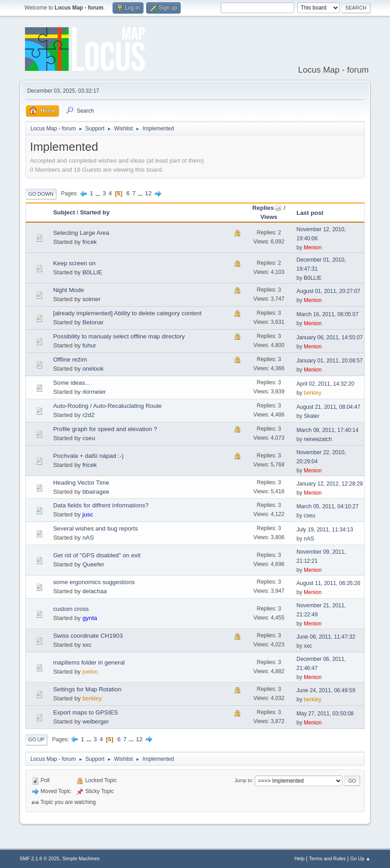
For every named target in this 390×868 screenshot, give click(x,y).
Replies (267, 208)
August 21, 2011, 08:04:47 (328, 407)
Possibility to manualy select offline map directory (119, 336)
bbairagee (96, 492)
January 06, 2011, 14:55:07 (330, 337)
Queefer (93, 564)
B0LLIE (92, 272)
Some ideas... (72, 383)
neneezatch (318, 439)
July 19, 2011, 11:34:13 (325, 530)
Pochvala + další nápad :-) (88, 456)
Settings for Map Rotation (87, 689)
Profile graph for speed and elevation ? (105, 429)
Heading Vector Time (81, 483)
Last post (310, 213)
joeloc (90, 672)
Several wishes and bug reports (96, 528)
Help (300, 858)
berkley (313, 393)
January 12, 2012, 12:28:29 (330, 484)
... (99, 193)
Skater (312, 416)
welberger (96, 722)
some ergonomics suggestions (94, 582)
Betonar (93, 322)
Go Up (36, 739)
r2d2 (88, 415)
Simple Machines (81, 858)
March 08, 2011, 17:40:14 (328, 430)
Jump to (243, 780)
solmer (91, 299)
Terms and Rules (328, 858)
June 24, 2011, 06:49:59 (326, 690)
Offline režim (70, 360)
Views (269, 217)
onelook (93, 369)
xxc (87, 645)
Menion (313, 248)
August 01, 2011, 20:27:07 (328, 291)
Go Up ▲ (360, 858)
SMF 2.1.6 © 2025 (39, 858)
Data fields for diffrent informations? (101, 505)
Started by (95, 212)
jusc (88, 514)
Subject (64, 212)
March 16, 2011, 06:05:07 (328, 314)
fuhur (89, 345)
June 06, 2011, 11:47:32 (326, 637)
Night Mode (69, 290)
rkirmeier (94, 392)
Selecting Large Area (81, 233)
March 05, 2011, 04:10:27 (328, 506)
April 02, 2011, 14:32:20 (325, 384)
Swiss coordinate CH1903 (88, 636)
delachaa (94, 591)
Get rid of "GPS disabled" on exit (97, 555)
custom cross (71, 609)
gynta (90, 618)
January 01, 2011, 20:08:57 (330, 361)
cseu (89, 438)
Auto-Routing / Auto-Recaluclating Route (107, 406)
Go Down (41, 194)
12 (148, 193)
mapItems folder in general (89, 662)
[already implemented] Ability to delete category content (127, 313)
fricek (89, 242)
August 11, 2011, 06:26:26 (328, 583)
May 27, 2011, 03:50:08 (325, 714)
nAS (88, 538)
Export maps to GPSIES (86, 712)
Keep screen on (74, 263)
